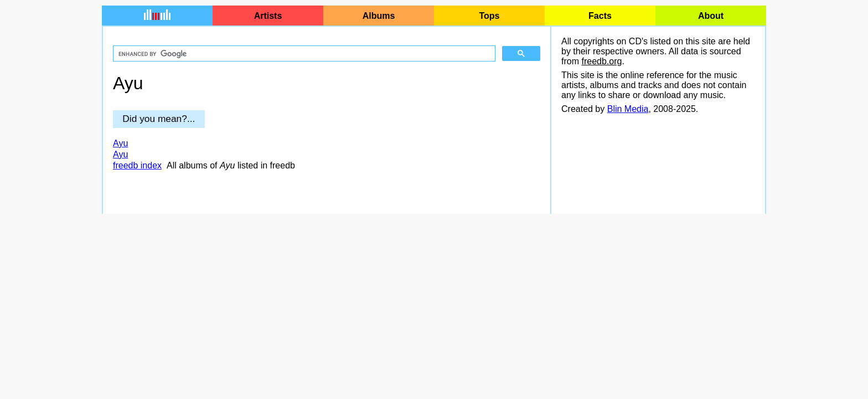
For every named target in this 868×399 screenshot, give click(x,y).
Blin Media (628, 109)
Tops (489, 16)
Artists (268, 16)
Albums (379, 16)
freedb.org (601, 61)
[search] (303, 54)
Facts (600, 16)
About (711, 16)
